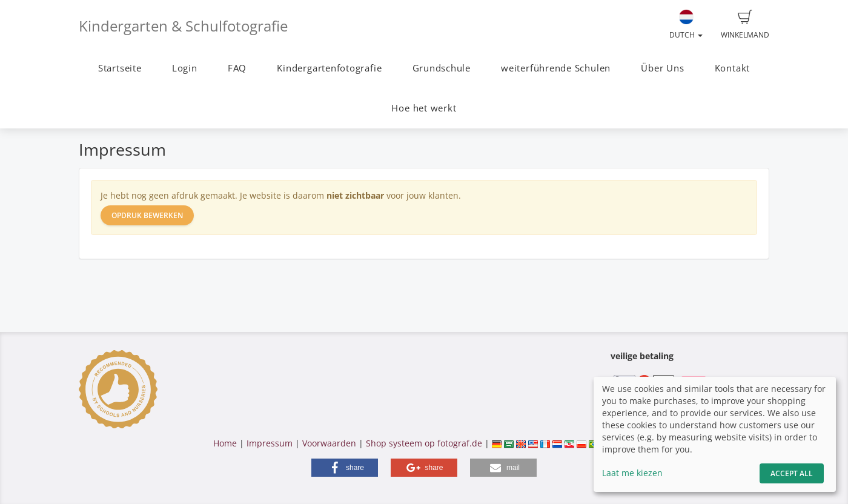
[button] (345, 468)
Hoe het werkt (424, 108)
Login (185, 68)
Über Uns (662, 68)
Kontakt (732, 68)
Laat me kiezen (632, 473)
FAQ (237, 68)
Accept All (792, 473)
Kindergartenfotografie (329, 68)
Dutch (686, 25)
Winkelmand (745, 25)
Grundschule (442, 68)
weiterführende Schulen (556, 68)
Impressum (270, 443)
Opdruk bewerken (147, 215)
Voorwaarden (329, 443)
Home (225, 443)
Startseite (120, 68)
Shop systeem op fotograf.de (424, 443)
